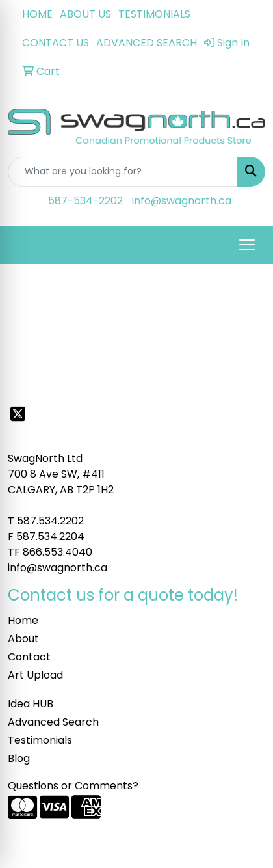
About (23, 639)
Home (23, 620)
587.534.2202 (50, 521)
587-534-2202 (85, 201)
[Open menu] (247, 245)
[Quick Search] (123, 172)
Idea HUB (31, 704)
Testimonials (40, 740)
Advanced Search (53, 722)
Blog (19, 758)
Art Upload (35, 675)
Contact (29, 657)
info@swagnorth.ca (182, 201)
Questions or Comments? (73, 786)
